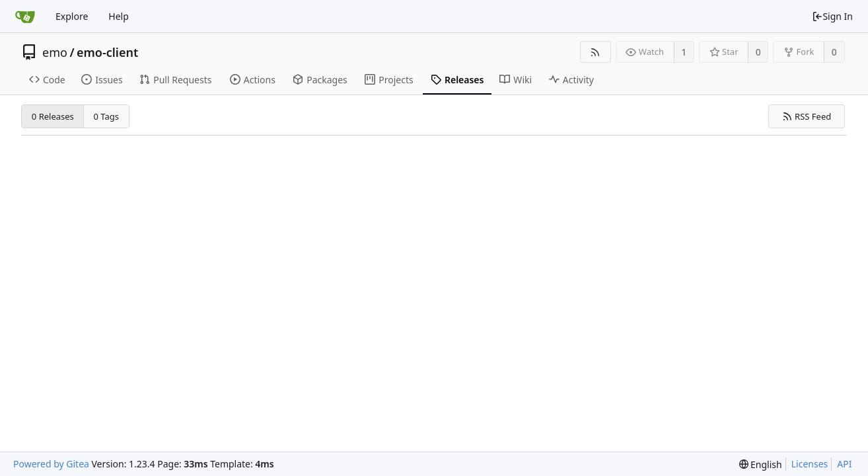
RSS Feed (807, 116)
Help (119, 16)
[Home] (25, 17)
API (844, 464)
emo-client (107, 52)
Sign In (832, 16)
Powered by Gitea (51, 464)
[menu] (761, 464)
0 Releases (53, 116)
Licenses (810, 464)
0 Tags (107, 116)
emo (55, 52)
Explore (72, 16)
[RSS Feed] (596, 52)
